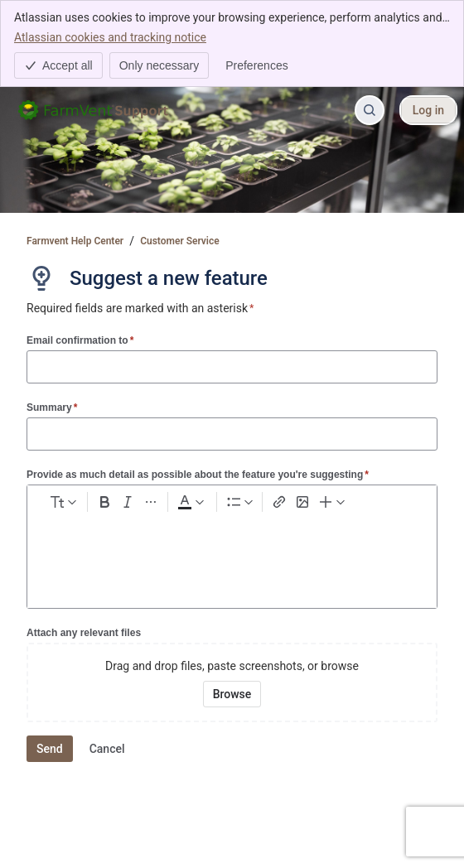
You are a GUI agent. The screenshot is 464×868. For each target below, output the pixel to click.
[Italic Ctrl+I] (128, 502)
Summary (52, 407)
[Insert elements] (333, 502)
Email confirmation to (80, 340)
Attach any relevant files (84, 633)
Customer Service (180, 241)
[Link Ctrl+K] (279, 502)
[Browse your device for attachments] (232, 694)
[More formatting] (151, 502)
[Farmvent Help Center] (96, 110)
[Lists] (239, 502)
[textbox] (232, 549)
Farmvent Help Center (75, 241)
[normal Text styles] (62, 502)
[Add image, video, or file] (302, 502)
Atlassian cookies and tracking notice (110, 36)
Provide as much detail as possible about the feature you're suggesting (198, 474)
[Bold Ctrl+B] (104, 502)
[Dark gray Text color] (191, 502)
